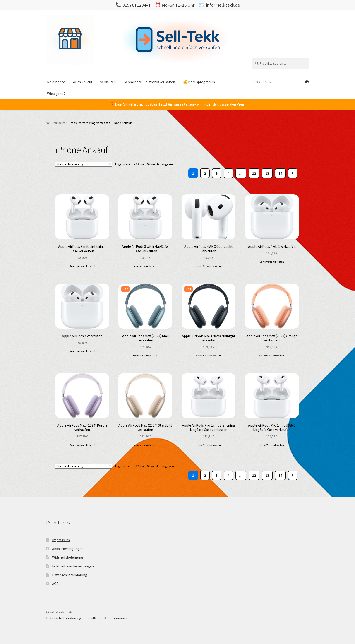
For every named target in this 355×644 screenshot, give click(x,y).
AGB (55, 584)
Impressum (61, 540)
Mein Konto (56, 82)
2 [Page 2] (205, 173)
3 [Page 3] (217, 173)
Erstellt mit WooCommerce (106, 618)
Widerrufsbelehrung (68, 557)
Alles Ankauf (83, 82)
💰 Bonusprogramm (199, 82)
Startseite (59, 123)
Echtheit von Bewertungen (73, 566)
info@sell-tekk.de (223, 5)
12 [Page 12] (254, 173)
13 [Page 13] (267, 173)
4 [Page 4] (228, 173)
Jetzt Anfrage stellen (176, 104)
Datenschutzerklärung (70, 575)
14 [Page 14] (280, 173)
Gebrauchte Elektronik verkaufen (149, 82)
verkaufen (108, 82)
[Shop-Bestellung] (84, 164)
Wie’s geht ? (56, 94)
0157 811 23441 (137, 5)
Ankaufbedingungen (68, 549)
